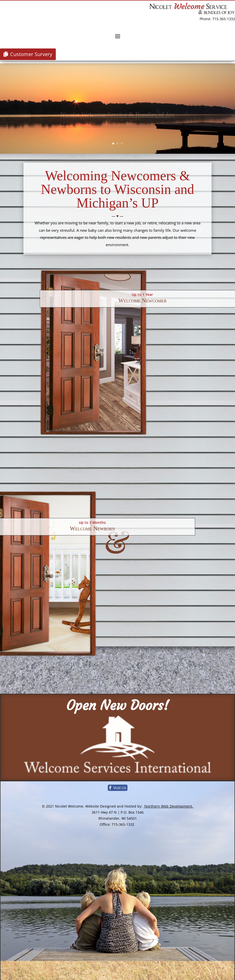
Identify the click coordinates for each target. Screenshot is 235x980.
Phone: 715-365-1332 (217, 19)
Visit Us (120, 788)
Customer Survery (31, 54)
